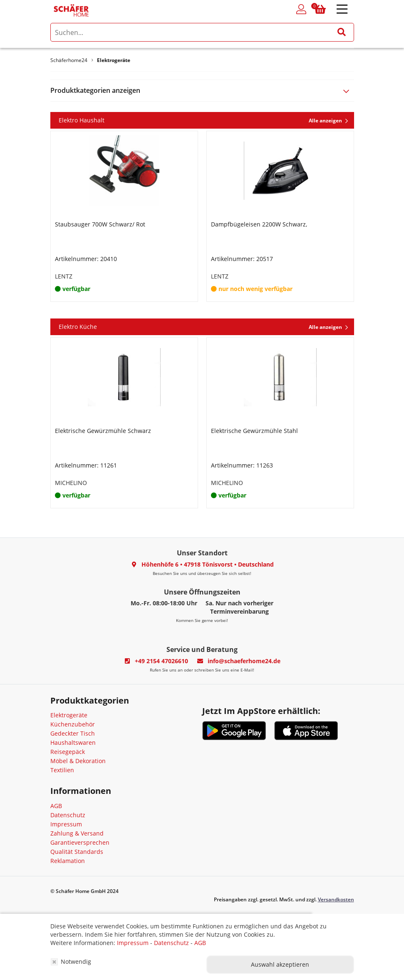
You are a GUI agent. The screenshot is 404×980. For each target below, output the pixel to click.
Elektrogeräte (69, 715)
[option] (124, 216)
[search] (202, 32)
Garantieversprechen (80, 842)
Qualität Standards (77, 852)
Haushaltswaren (73, 742)
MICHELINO (71, 483)
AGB (56, 806)
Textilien (62, 770)
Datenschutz (68, 815)
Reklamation (68, 861)
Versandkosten (336, 899)
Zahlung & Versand (77, 833)
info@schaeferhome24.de (244, 661)
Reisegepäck (68, 752)
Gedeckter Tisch (73, 733)
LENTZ (64, 276)
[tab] (202, 91)
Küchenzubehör (73, 724)
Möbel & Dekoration (78, 761)
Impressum (66, 824)
